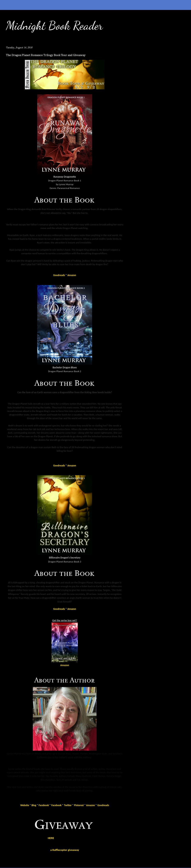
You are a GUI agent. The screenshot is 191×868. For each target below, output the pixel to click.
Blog (34, 805)
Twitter (68, 805)
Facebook (44, 805)
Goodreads (59, 275)
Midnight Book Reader (54, 25)
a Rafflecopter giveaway (65, 850)
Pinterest (79, 805)
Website (25, 805)
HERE (51, 838)
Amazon (72, 275)
